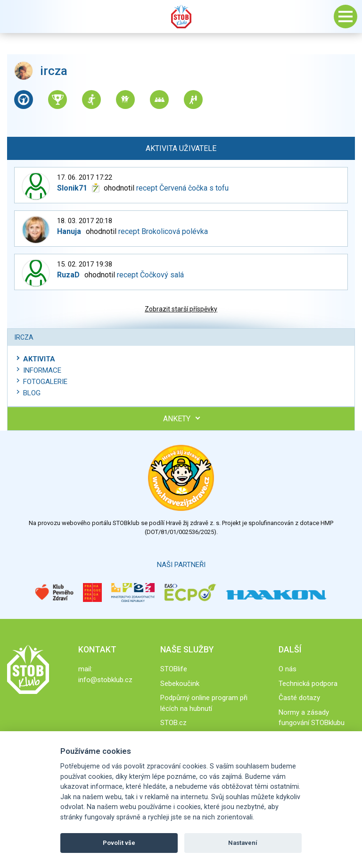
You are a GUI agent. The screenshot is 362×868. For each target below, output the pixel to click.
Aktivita (39, 359)
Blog (32, 393)
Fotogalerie (45, 382)
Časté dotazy (299, 698)
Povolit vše (119, 843)
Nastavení (243, 843)
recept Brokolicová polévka (163, 231)
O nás (288, 669)
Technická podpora (308, 684)
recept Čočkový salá (150, 275)
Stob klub (181, 17)
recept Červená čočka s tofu (182, 188)
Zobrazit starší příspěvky (181, 309)
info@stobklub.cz (105, 680)
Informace (42, 370)
